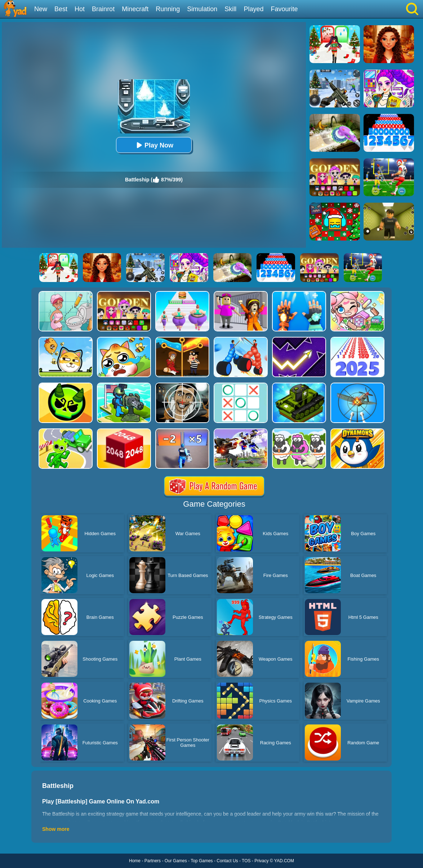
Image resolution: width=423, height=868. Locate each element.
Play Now (154, 145)
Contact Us (227, 861)
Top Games (202, 861)
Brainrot (103, 9)
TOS (246, 861)
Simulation (202, 9)
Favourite (284, 9)
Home (135, 861)
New (41, 9)
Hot (80, 9)
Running (168, 9)
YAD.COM (284, 861)
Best (61, 9)
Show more (56, 829)
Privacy (261, 861)
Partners (153, 861)
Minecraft (135, 9)
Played (253, 9)
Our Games (176, 861)
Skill (230, 9)
